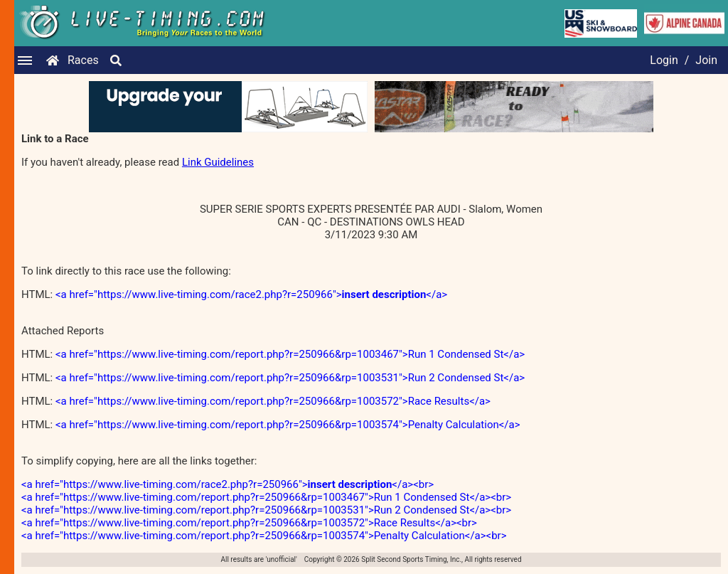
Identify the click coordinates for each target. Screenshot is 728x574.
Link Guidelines (218, 162)
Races (83, 60)
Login (664, 60)
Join (706, 60)
